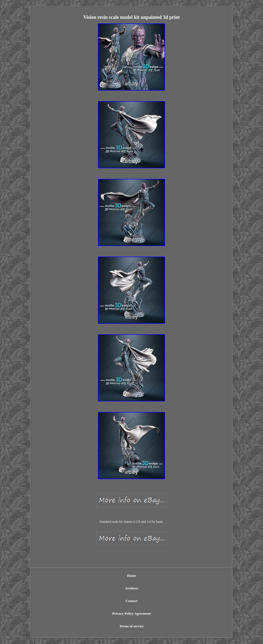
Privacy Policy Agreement (131, 613)
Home (131, 576)
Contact (131, 601)
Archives (132, 588)
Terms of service (132, 626)
